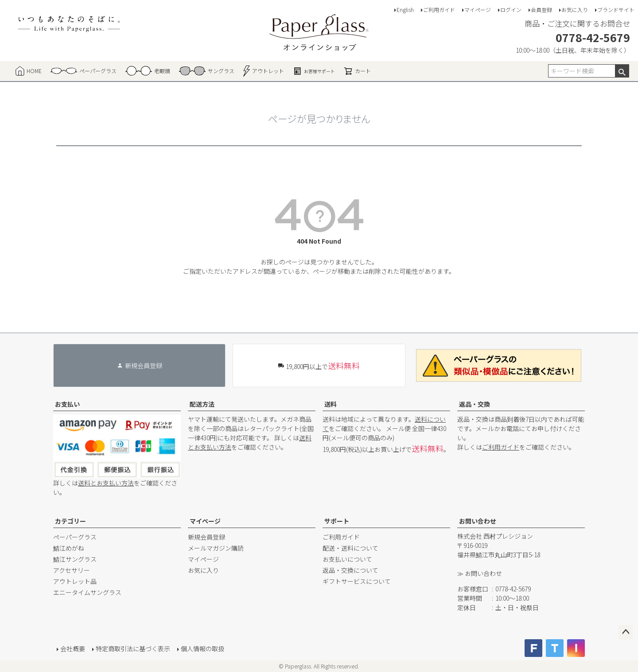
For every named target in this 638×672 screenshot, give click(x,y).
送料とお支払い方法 (106, 483)
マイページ (478, 10)
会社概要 (73, 649)
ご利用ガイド (439, 10)
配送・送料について (350, 548)
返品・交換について (350, 570)
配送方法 (202, 404)
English (405, 10)
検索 (622, 71)
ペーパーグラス (75, 537)
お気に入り (575, 10)
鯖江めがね (69, 548)
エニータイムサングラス (87, 592)
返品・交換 (475, 404)
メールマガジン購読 (216, 548)
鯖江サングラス (75, 559)
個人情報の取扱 (202, 649)
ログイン (511, 10)
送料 (331, 404)
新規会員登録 (206, 537)
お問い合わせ (478, 521)
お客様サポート (314, 71)
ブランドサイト (616, 10)
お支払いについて (347, 559)
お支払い (67, 404)
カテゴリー (70, 521)
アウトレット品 (75, 581)
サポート (337, 521)
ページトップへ (626, 632)
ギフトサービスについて (357, 581)
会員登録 (541, 10)
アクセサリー (72, 570)
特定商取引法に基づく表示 (133, 649)
